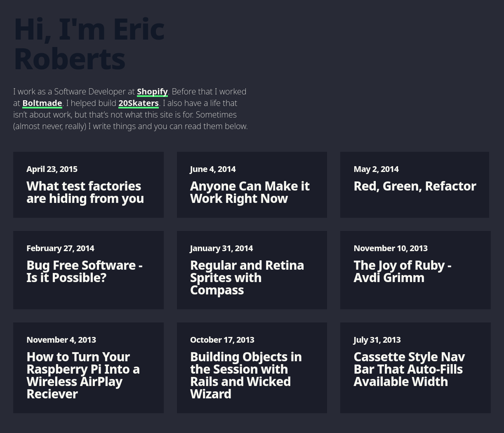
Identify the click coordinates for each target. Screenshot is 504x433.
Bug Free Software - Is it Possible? (88, 264)
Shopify (152, 91)
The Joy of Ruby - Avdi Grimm (416, 264)
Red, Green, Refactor (415, 179)
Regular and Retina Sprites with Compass (252, 270)
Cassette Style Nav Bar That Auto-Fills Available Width (416, 362)
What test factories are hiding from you (88, 185)
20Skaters (139, 103)
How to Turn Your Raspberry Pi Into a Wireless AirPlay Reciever (88, 368)
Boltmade (42, 103)
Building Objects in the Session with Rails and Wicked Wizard (252, 368)
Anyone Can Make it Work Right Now (252, 185)
